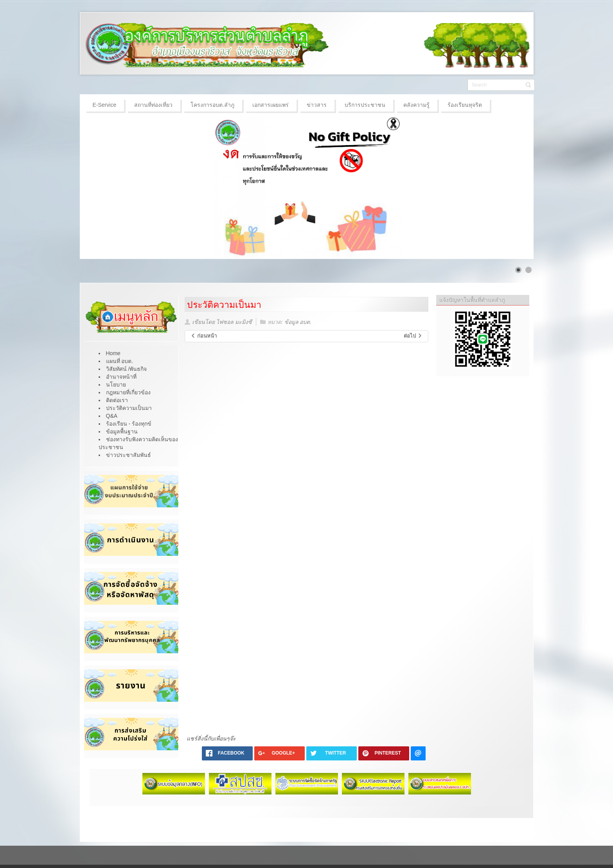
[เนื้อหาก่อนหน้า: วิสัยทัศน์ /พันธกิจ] (204, 336)
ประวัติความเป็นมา (224, 305)
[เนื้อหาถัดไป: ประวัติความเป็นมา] (413, 336)
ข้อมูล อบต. (298, 322)
